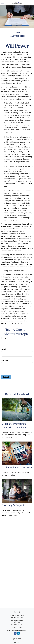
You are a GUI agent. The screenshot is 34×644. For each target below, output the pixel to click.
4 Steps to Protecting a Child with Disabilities (14, 425)
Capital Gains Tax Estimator (17, 467)
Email (3, 349)
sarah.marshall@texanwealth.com (17, 630)
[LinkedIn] (18, 633)
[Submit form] (6, 377)
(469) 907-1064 (19, 615)
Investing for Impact (13, 505)
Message (5, 360)
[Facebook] (15, 633)
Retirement (17, 642)
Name (4, 338)
